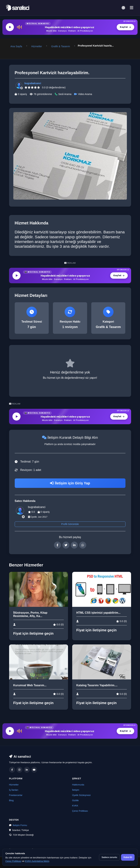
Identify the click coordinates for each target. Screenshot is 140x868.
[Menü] (132, 8)
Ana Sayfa (16, 46)
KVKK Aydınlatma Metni (37, 861)
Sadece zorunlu (109, 857)
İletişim (76, 790)
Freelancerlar (16, 795)
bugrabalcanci (33, 83)
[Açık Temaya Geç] (123, 8)
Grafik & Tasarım (61, 46)
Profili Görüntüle (70, 524)
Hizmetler (37, 46)
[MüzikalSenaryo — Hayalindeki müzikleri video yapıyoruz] (70, 27)
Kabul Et (128, 857)
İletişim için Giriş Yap (70, 483)
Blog (11, 800)
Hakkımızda (78, 785)
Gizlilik (76, 800)
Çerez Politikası (80, 811)
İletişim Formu (20, 825)
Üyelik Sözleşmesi (81, 795)
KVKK (75, 806)
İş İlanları (14, 790)
